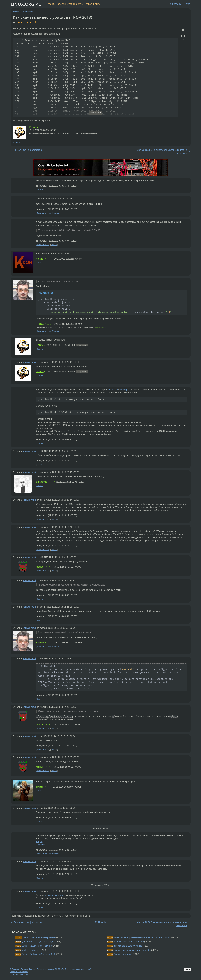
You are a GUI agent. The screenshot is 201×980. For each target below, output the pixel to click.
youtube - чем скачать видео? (129, 942)
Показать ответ (43, 245)
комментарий (30, 362)
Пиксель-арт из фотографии (28, 150)
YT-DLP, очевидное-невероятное (39, 937)
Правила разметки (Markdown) (78, 969)
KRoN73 (40, 324)
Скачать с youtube (123, 954)
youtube (20, 22)
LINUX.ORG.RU (26, 4)
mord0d (40, 567)
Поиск (97, 4)
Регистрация (176, 4)
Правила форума (28, 969)
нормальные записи (55, 895)
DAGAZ (32, 127)
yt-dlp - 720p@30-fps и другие (37, 946)
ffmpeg (124, 390)
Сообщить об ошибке (19, 972)
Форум (79, 4)
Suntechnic (42, 482)
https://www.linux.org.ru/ (20, 974)
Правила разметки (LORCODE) (50, 969)
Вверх (187, 969)
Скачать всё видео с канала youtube (132, 950)
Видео (39, 842)
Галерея (61, 4)
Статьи (71, 4)
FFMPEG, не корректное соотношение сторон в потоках (142, 937)
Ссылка (16, 143)
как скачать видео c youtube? (129, 946)
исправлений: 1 (101, 327)
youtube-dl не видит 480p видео (38, 942)
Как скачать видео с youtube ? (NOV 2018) (52, 17)
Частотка (41, 845)
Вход (188, 4)
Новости (51, 4)
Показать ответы (44, 213)
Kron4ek (40, 259)
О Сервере (15, 969)
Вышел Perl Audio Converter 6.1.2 (39, 954)
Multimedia (28, 11)
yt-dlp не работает (31, 950)
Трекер (88, 4)
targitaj (39, 787)
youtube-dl (31, 22)
